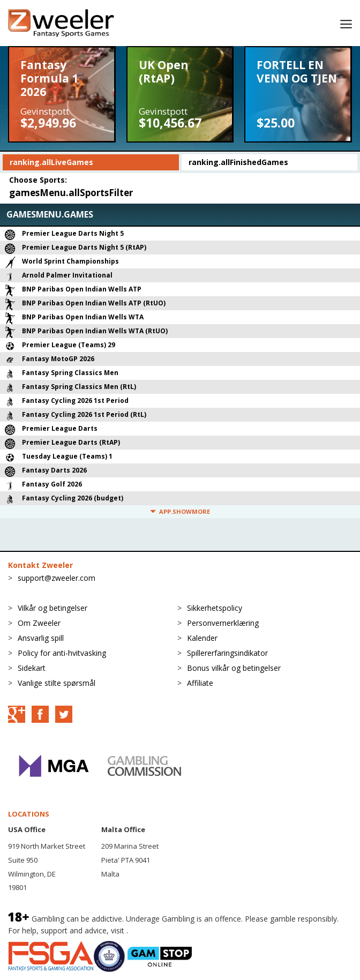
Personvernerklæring (223, 623)
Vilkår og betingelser (52, 608)
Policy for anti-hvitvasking (62, 653)
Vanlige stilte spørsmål (57, 683)
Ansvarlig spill (41, 638)
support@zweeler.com (57, 578)
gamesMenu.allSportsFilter (71, 193)
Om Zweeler (39, 623)
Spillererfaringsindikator (227, 653)
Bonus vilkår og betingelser (234, 668)
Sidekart (32, 668)
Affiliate (200, 683)
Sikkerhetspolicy (215, 608)
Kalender (202, 638)
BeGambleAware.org (166, 930)
